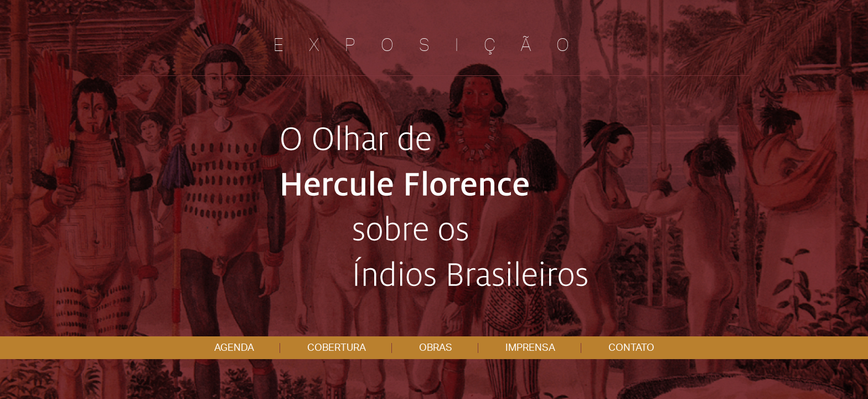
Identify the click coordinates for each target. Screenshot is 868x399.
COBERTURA (337, 348)
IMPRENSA (530, 348)
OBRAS (436, 348)
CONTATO (631, 348)
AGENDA (234, 348)
